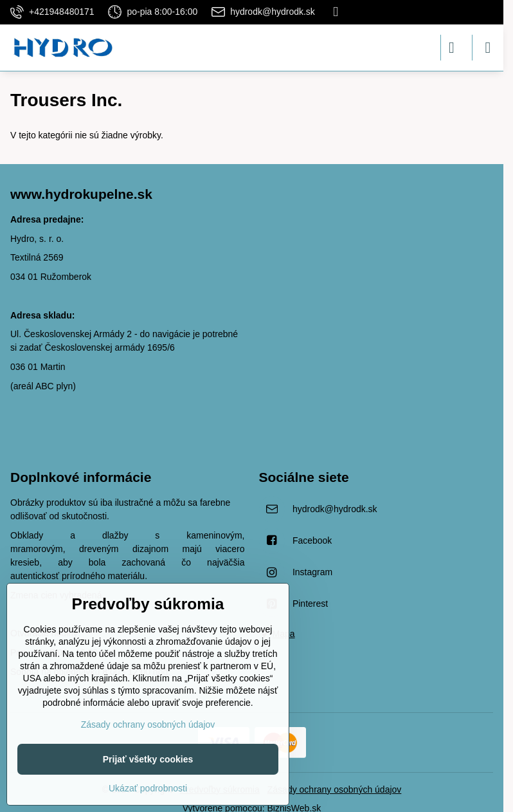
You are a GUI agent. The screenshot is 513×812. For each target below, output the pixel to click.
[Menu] (488, 48)
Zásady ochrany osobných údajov (335, 789)
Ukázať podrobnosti (148, 788)
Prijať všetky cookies (148, 759)
